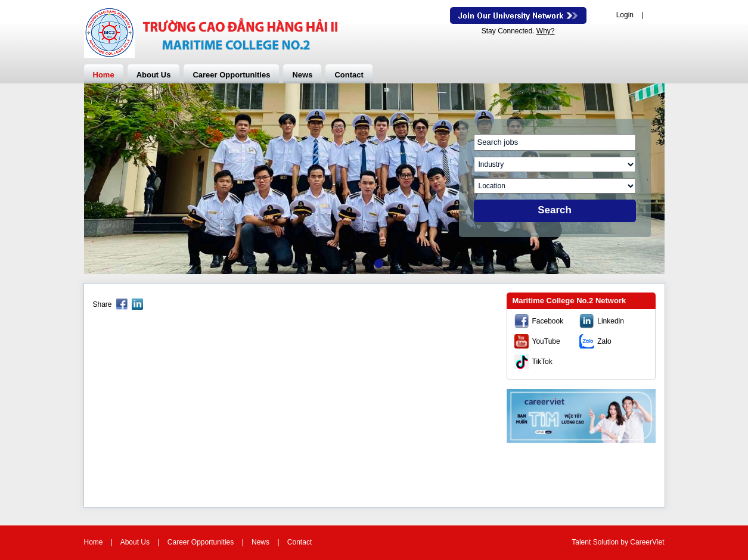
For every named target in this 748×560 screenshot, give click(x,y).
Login (625, 15)
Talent (582, 542)
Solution (607, 542)
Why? (546, 31)
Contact (349, 75)
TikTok (542, 362)
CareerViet (647, 542)
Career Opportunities (231, 75)
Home (104, 75)
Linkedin (611, 321)
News (302, 75)
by (625, 542)
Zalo (604, 341)
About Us (154, 75)
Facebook (548, 321)
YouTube (546, 341)
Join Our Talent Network (518, 15)
